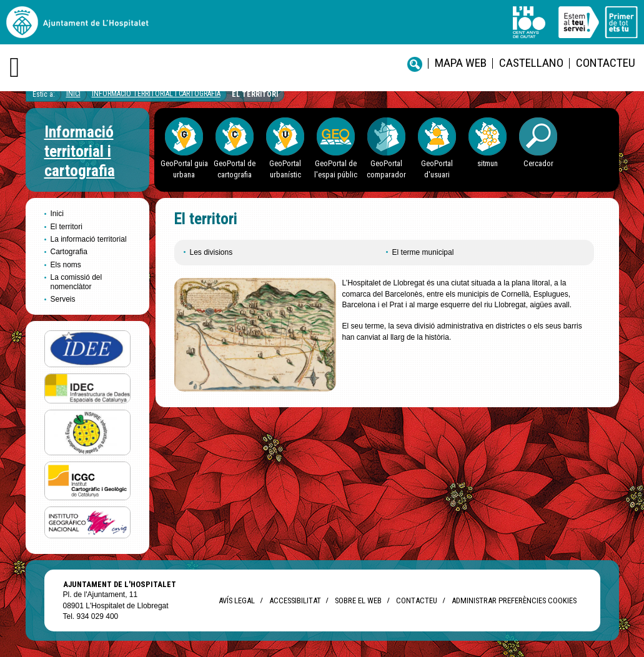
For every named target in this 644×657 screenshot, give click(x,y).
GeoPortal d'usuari (437, 169)
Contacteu (606, 63)
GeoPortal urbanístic (285, 169)
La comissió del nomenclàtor (77, 282)
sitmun (488, 163)
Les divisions (211, 252)
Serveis (63, 299)
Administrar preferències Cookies (514, 600)
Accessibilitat (295, 600)
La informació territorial (89, 239)
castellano (531, 63)
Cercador (538, 163)
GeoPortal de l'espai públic (336, 169)
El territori (255, 94)
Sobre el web (358, 600)
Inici (73, 94)
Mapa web (461, 63)
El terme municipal (423, 252)
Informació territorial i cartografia (156, 94)
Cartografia (69, 252)
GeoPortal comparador (386, 169)
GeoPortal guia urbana (184, 169)
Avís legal (237, 600)
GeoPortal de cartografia (235, 169)
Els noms (66, 265)
